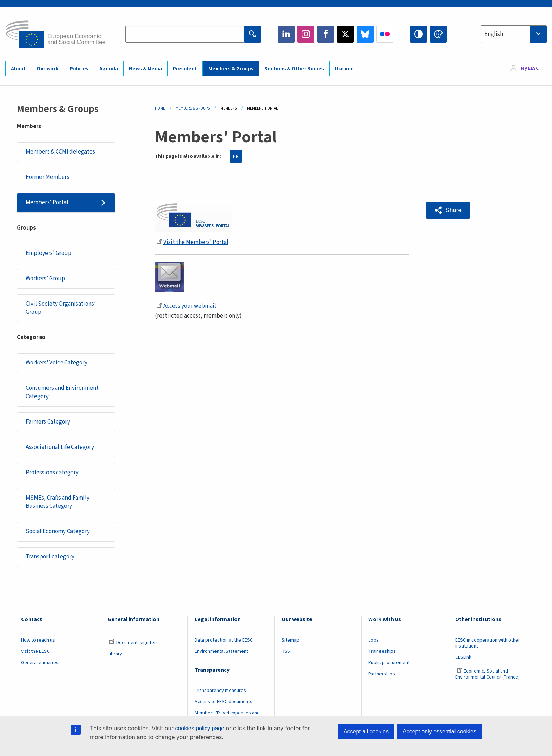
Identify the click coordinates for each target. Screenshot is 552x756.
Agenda (109, 69)
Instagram (306, 34)
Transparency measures (220, 691)
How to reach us (38, 640)
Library (115, 654)
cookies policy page (200, 728)
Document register (133, 643)
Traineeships (382, 651)
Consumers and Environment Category (62, 392)
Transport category (50, 557)
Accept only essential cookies (440, 732)
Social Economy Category (58, 531)
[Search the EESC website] (184, 34)
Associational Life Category (60, 447)
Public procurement (389, 663)
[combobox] (514, 34)
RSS (286, 651)
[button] (448, 210)
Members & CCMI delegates (60, 152)
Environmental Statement (221, 651)
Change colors (438, 34)
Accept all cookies (366, 732)
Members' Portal (47, 202)
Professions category (52, 473)
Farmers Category (48, 422)
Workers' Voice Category (57, 363)
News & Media (145, 69)
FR (236, 156)
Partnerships (382, 674)
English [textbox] (494, 34)
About (18, 69)
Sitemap (290, 640)
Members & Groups (231, 69)
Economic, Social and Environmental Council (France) (488, 674)
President (185, 69)
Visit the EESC (35, 651)
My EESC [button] (530, 68)
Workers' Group (45, 279)
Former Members (48, 177)
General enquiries (40, 663)
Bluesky (365, 34)
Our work (48, 69)
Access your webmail (186, 306)
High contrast (419, 34)
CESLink (463, 657)
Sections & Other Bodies (294, 69)
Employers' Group (49, 253)
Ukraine (344, 69)
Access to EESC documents (224, 702)
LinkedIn (286, 34)
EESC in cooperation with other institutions (488, 643)
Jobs (374, 640)
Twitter (345, 34)
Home (160, 108)
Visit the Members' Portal (192, 242)
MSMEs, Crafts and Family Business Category (58, 502)
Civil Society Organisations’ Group (61, 308)
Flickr (385, 34)
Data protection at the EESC (224, 640)
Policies (79, 69)
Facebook (326, 34)
